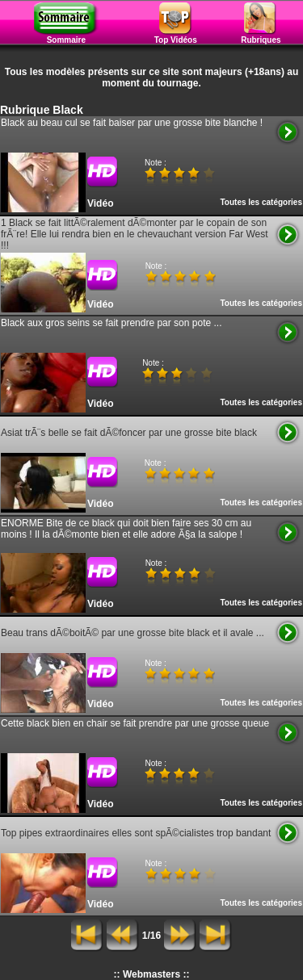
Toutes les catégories (261, 202)
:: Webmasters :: (152, 974)
